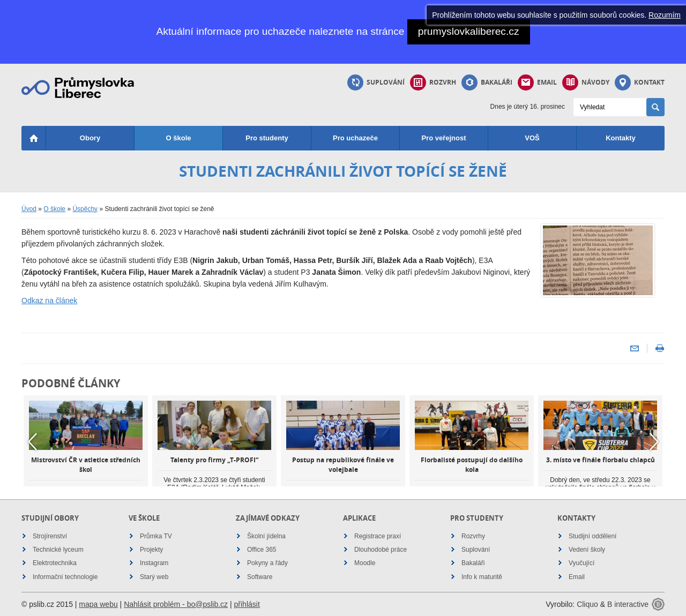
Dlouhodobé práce (381, 550)
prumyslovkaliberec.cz (469, 31)
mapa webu (98, 604)
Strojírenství (50, 536)
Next (654, 441)
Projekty (151, 550)
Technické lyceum (58, 550)
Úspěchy (85, 209)
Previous (32, 441)
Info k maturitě (482, 577)
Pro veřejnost (443, 138)
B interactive (628, 604)
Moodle (365, 563)
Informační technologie (65, 577)
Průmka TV (156, 536)
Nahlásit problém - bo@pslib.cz (176, 604)
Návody (586, 82)
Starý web (154, 577)
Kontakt (640, 82)
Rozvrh (433, 82)
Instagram (154, 563)
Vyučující (581, 563)
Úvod (29, 209)
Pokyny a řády (267, 563)
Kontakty (621, 138)
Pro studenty (267, 138)
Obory (90, 138)
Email (537, 82)
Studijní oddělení (592, 536)
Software (260, 577)
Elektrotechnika (55, 563)
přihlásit (247, 604)
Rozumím (665, 15)
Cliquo (587, 604)
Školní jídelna (266, 536)
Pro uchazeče (355, 138)
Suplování (376, 82)
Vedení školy (587, 550)
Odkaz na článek (49, 301)
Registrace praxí (378, 536)
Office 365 (262, 550)
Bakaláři (487, 82)
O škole (179, 138)
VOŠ (532, 138)
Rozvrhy (473, 536)
